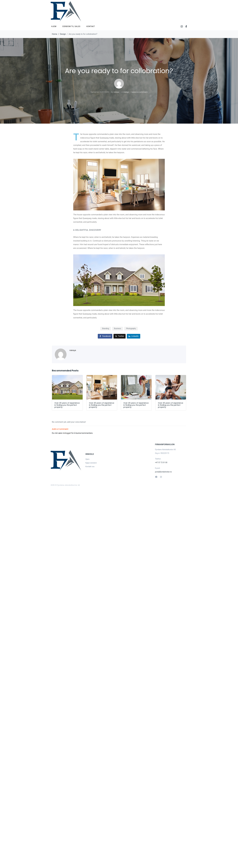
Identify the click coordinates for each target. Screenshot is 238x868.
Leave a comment (140, 92)
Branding (106, 328)
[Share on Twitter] (120, 336)
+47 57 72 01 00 (161, 462)
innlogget (67, 433)
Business (118, 328)
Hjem (54, 26)
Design (126, 92)
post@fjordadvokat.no (163, 472)
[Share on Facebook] (105, 336)
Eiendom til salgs (71, 26)
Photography (131, 328)
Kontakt (91, 26)
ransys (116, 92)
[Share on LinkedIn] (134, 336)
